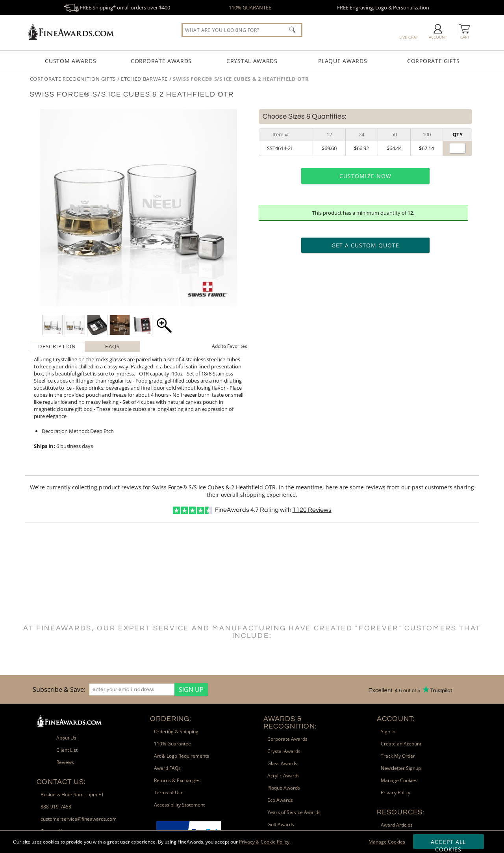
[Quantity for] (458, 148)
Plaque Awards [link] (284, 788)
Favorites (230, 346)
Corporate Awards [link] (287, 739)
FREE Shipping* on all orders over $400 (117, 7)
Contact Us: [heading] (61, 782)
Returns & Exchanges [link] (177, 780)
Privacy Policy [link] (396, 793)
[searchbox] (242, 30)
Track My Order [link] (398, 756)
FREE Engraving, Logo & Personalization (383, 7)
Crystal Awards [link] (284, 751)
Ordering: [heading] (171, 719)
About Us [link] (66, 738)
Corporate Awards (161, 61)
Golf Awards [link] (281, 824)
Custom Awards (70, 61)
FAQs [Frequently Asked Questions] (112, 346)
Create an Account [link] (401, 744)
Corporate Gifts (434, 61)
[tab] (57, 346)
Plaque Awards (343, 61)
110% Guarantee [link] (172, 744)
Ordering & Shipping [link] (176, 731)
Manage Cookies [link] (399, 780)
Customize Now (365, 176)
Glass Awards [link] (282, 763)
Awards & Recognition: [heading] (290, 723)
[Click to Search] (292, 30)
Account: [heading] (396, 719)
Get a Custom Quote (366, 245)
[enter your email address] (132, 689)
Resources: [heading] (401, 812)
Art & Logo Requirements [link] (182, 756)
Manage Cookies (387, 842)
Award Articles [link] (397, 825)
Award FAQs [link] (167, 768)
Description (57, 346)
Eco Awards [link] (280, 800)
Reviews (312, 510)
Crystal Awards (252, 61)
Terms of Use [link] (169, 793)
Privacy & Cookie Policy (264, 842)
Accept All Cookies (448, 844)
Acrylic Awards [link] (283, 776)
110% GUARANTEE (250, 7)
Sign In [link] (388, 731)
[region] (118, 689)
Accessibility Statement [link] (179, 805)
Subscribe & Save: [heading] (59, 689)
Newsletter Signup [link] (401, 768)
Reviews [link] (65, 762)
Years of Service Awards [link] (294, 812)
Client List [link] (67, 750)
